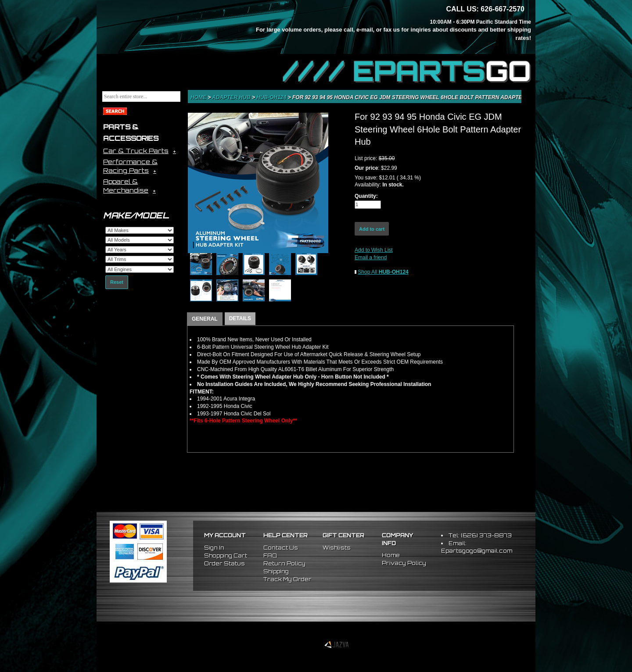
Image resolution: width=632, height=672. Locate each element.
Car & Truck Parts (136, 151)
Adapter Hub (232, 97)
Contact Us (281, 548)
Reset (117, 282)
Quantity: (366, 196)
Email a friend (371, 257)
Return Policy (284, 563)
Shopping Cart (226, 556)
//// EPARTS (407, 71)
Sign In (214, 548)
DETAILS (240, 318)
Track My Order (287, 579)
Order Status (224, 563)
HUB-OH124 (272, 97)
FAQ (270, 556)
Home (199, 97)
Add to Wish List (374, 250)
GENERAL (205, 319)
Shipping (276, 571)
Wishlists (337, 548)
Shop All (383, 272)
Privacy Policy (404, 563)
